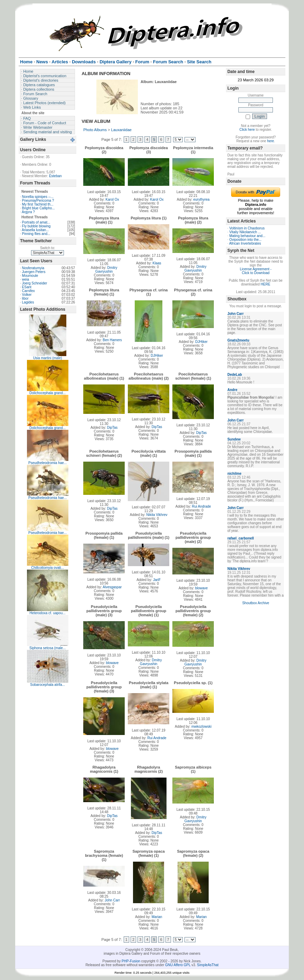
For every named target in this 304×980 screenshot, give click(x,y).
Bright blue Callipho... (39, 208)
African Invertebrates (245, 243)
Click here (247, 130)
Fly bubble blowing (36, 226)
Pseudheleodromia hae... (47, 463)
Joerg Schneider (35, 283)
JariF (157, 580)
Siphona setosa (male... (47, 648)
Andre (232, 390)
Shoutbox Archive (256, 603)
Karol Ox (112, 199)
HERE (266, 284)
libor (25, 298)
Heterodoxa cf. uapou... (48, 613)
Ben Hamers (112, 340)
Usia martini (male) (48, 358)
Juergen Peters (34, 272)
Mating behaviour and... (248, 236)
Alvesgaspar (112, 587)
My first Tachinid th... (38, 204)
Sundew (234, 439)
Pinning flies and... (36, 234)
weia (26, 279)
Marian (157, 917)
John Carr (112, 900)
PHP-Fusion (131, 961)
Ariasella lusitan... (35, 230)
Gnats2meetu (238, 340)
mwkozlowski (201, 727)
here (270, 141)
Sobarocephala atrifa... (47, 685)
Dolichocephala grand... (47, 393)
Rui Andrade (202, 506)
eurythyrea (201, 199)
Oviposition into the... (245, 240)
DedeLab (235, 375)
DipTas (112, 428)
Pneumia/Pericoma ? (38, 201)
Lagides (28, 302)
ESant (27, 287)
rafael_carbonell (241, 538)
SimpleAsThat (208, 965)
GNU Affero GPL (178, 965)
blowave (202, 588)
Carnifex (28, 291)
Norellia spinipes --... (38, 197)
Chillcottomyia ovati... (47, 568)
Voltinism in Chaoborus (247, 228)
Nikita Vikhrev (157, 515)
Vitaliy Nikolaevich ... (245, 232)
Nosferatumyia (33, 268)
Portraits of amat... (36, 222)
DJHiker (157, 356)
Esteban (55, 176)
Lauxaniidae (121, 130)
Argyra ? (28, 212)
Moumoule (30, 276)
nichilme (234, 474)
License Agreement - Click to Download (256, 271)
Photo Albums (95, 130)
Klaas (157, 263)
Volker (27, 295)
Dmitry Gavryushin (106, 270)
